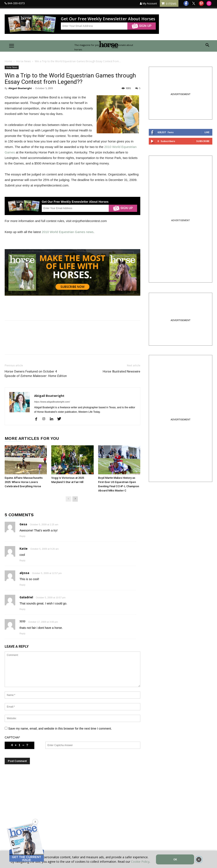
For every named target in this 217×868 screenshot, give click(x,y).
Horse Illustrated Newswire (122, 371)
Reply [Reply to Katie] (22, 560)
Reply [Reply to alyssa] (22, 585)
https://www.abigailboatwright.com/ (52, 402)
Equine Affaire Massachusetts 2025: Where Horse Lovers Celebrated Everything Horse (24, 482)
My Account (148, 3)
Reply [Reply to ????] (22, 633)
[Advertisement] (72, 809)
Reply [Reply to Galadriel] (22, 609)
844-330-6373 (16, 3)
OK (175, 859)
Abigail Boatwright (20, 88)
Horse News (23, 61)
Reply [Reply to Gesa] (22, 536)
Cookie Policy (140, 862)
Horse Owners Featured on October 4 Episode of (36, 374)
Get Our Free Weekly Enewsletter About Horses (108, 19)
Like (207, 132)
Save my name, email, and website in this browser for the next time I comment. (60, 729)
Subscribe (203, 141)
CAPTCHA (12, 737)
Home (8, 61)
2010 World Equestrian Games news (68, 232)
